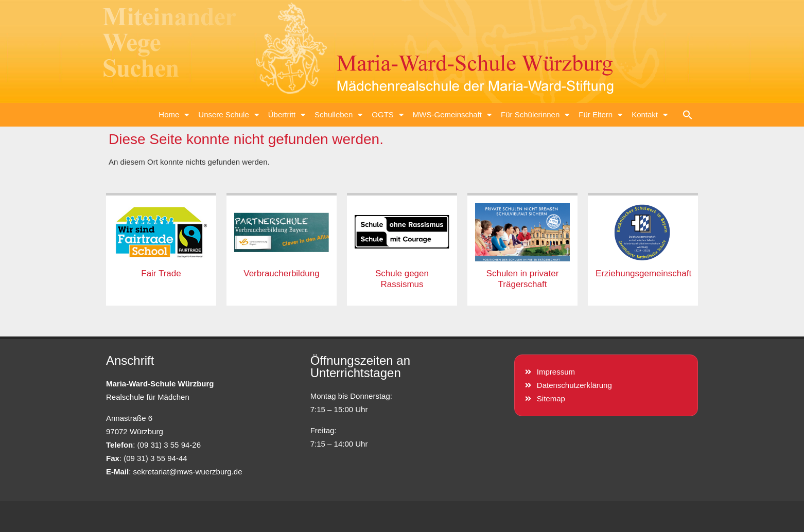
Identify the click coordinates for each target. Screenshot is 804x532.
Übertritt (287, 115)
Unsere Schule (228, 115)
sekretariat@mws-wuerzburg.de (188, 472)
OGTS (388, 115)
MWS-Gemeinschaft (452, 115)
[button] (688, 115)
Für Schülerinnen (535, 115)
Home (174, 115)
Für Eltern (600, 115)
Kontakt (650, 115)
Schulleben (338, 115)
